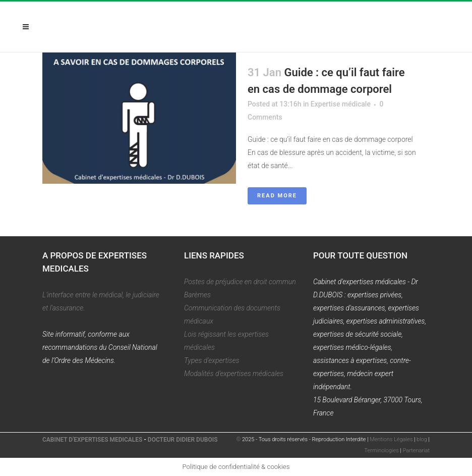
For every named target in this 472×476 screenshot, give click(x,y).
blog (422, 439)
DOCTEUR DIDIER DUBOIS (183, 440)
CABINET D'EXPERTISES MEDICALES (92, 440)
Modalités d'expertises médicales (234, 374)
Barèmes (197, 295)
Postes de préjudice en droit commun (240, 282)
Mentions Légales (391, 439)
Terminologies (382, 451)
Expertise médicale (341, 104)
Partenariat (416, 451)
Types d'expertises (212, 360)
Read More (277, 196)
